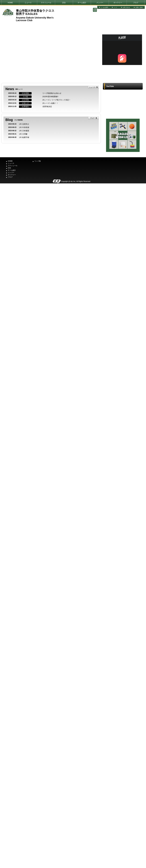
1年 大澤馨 (23, 134)
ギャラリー (118, 3)
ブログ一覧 (94, 118)
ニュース (28, 3)
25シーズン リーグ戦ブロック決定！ (56, 100)
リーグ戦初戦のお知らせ (52, 93)
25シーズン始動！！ (50, 103)
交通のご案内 (139, 7)
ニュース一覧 (93, 87)
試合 (64, 3)
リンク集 (38, 161)
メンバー (100, 3)
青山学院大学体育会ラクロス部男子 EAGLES (35, 12)
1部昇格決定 (47, 107)
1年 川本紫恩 (24, 131)
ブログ (136, 3)
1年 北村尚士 (24, 124)
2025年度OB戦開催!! (50, 97)
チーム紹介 (82, 3)
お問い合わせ (126, 7)
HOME (10, 3)
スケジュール (46, 3)
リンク (115, 7)
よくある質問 (104, 7)
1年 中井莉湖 (24, 127)
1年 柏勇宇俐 (24, 137)
